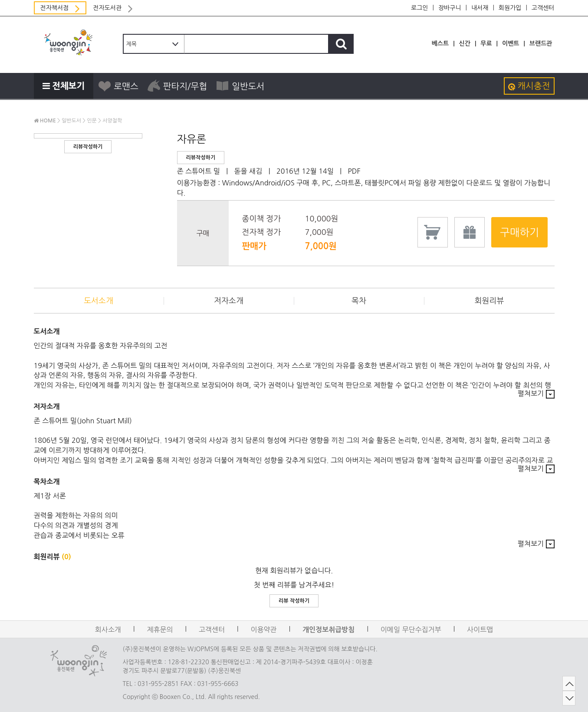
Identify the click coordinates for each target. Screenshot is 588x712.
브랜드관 (541, 43)
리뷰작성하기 (88, 147)
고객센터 (543, 8)
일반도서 (240, 86)
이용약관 (264, 630)
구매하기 (519, 232)
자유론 (192, 139)
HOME (45, 121)
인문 (92, 121)
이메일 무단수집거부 (411, 630)
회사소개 (108, 630)
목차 (359, 301)
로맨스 (118, 86)
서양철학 (112, 121)
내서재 (480, 8)
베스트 (440, 43)
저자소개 (229, 301)
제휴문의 (160, 630)
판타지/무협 (177, 86)
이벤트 (511, 43)
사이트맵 (480, 630)
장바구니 (450, 8)
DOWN (561, 698)
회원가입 (510, 8)
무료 (486, 43)
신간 (465, 43)
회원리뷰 (489, 301)
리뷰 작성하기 (294, 601)
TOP (561, 683)
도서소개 (99, 301)
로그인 (419, 8)
